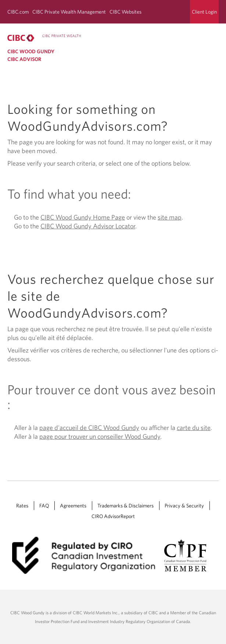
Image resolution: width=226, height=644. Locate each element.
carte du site (194, 428)
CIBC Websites (125, 12)
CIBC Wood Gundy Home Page (83, 217)
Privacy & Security (184, 506)
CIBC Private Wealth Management (69, 12)
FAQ (44, 506)
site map (170, 217)
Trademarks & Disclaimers (125, 506)
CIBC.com (18, 12)
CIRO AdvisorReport (113, 516)
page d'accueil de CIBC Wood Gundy (89, 428)
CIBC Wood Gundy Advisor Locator (88, 226)
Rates (22, 506)
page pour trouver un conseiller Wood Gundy (100, 436)
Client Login (204, 12)
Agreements (73, 506)
